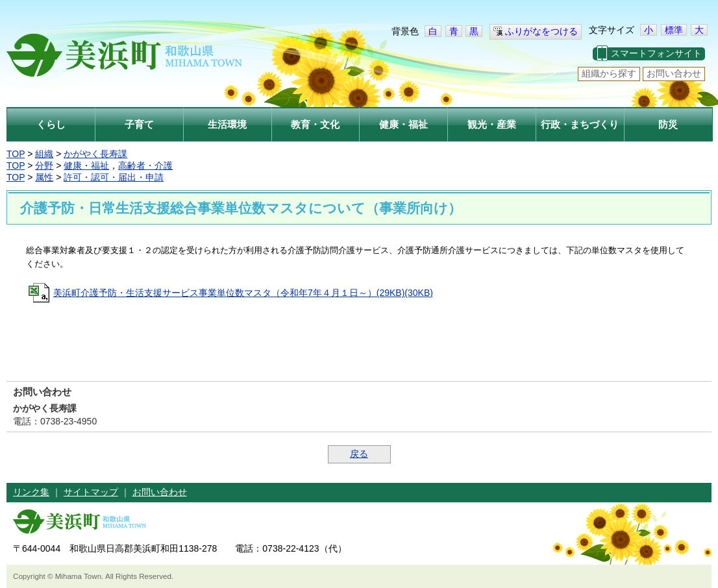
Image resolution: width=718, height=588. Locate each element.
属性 (44, 177)
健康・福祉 (86, 165)
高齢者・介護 (145, 165)
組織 (44, 154)
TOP (16, 154)
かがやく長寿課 (95, 154)
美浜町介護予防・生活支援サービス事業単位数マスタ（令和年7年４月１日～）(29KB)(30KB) (243, 293)
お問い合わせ (674, 73)
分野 (44, 165)
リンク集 (31, 492)
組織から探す (609, 73)
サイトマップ (91, 492)
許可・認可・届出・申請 (114, 177)
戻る (359, 454)
